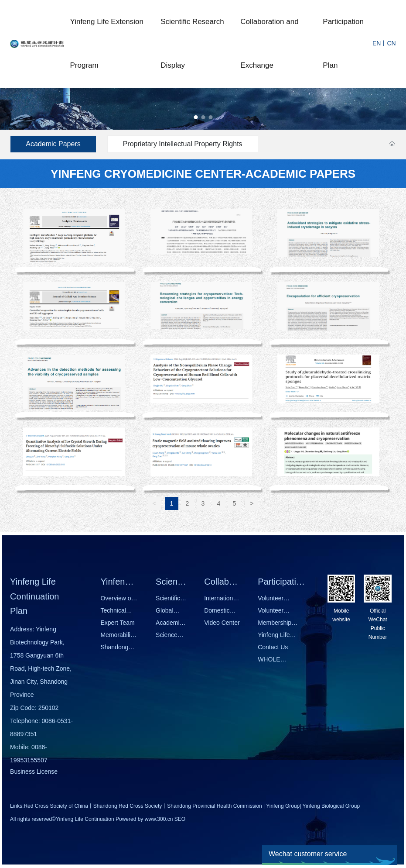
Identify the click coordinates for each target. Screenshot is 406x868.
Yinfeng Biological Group (331, 806)
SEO (180, 819)
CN (391, 43)
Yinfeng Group (283, 806)
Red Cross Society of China (56, 806)
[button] (196, 117)
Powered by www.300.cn (144, 819)
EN (377, 43)
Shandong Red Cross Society (128, 806)
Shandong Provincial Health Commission (214, 806)
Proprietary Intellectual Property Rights (183, 144)
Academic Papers (53, 144)
